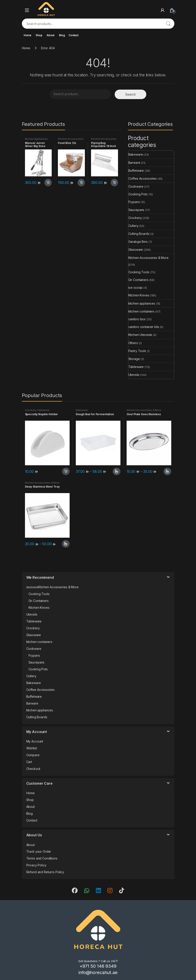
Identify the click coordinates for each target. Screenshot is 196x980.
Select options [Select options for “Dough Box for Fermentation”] (117, 471)
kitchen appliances (36, 139)
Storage (134, 359)
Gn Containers (138, 280)
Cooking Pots (138, 194)
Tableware (136, 367)
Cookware (136, 186)
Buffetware (136, 171)
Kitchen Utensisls (140, 335)
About (50, 35)
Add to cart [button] (48, 183)
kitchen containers (141, 311)
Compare (33, 755)
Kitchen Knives (139, 295)
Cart (29, 762)
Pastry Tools (137, 351)
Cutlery (133, 226)
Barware (134, 163)
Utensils (134, 375)
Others (133, 343)
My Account (35, 741)
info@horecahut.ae (98, 972)
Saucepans (136, 210)
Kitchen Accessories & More (71, 140)
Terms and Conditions (42, 858)
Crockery (135, 218)
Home (28, 35)
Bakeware (136, 154)
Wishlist (32, 748)
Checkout (33, 769)
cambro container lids (144, 327)
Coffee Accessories (143, 178)
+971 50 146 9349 (98, 966)
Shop (39, 35)
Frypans (134, 202)
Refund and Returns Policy (45, 872)
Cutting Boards (139, 234)
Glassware (136, 250)
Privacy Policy (36, 865)
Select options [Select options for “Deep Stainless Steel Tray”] (66, 544)
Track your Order (39, 851)
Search (168, 24)
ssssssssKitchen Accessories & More (52, 587)
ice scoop (136, 287)
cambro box (137, 319)
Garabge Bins (138, 242)
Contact (73, 35)
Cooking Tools (139, 272)
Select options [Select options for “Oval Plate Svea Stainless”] (167, 471)
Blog (62, 35)
